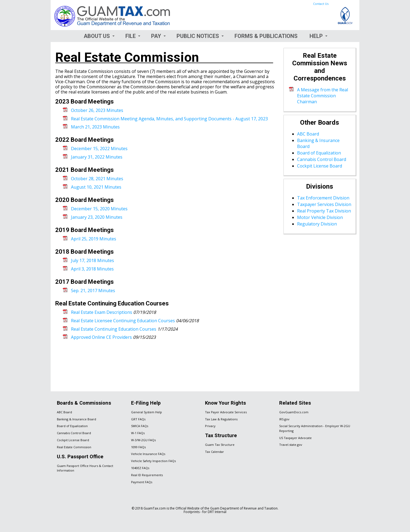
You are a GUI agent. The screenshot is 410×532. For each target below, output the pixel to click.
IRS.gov (284, 419)
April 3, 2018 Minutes (92, 269)
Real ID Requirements (147, 475)
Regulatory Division (317, 224)
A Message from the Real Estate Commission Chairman (323, 96)
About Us (97, 36)
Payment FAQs (142, 482)
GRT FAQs (138, 419)
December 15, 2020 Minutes (99, 209)
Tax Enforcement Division (323, 198)
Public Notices (198, 36)
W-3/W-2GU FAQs (143, 440)
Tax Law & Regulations (221, 419)
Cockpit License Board (320, 166)
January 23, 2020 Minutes (97, 217)
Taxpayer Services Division (324, 204)
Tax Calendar (214, 452)
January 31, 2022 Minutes (97, 157)
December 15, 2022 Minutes (99, 149)
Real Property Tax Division (324, 211)
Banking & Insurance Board (77, 419)
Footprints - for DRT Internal (205, 512)
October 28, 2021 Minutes (97, 179)
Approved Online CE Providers (101, 337)
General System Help (147, 412)
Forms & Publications (266, 36)
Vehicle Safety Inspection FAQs (153, 461)
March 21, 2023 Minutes (95, 127)
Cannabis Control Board (322, 159)
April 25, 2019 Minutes (94, 239)
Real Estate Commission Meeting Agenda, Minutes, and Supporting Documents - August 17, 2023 (169, 119)
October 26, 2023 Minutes (97, 110)
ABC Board (308, 134)
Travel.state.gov (291, 445)
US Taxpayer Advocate (295, 438)
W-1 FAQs (138, 433)
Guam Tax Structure (220, 445)
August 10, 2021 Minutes (96, 187)
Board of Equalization (319, 153)
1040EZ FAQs (140, 468)
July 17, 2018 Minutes (92, 260)
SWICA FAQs (140, 426)
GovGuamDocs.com (294, 412)
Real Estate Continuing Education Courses (114, 329)
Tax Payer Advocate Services (226, 412)
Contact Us (321, 4)
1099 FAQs (138, 447)
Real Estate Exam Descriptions (102, 312)
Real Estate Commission (74, 447)
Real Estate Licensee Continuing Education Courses (123, 321)
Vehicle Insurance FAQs (148, 454)
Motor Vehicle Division (320, 217)
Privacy (210, 426)
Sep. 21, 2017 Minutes (93, 291)
